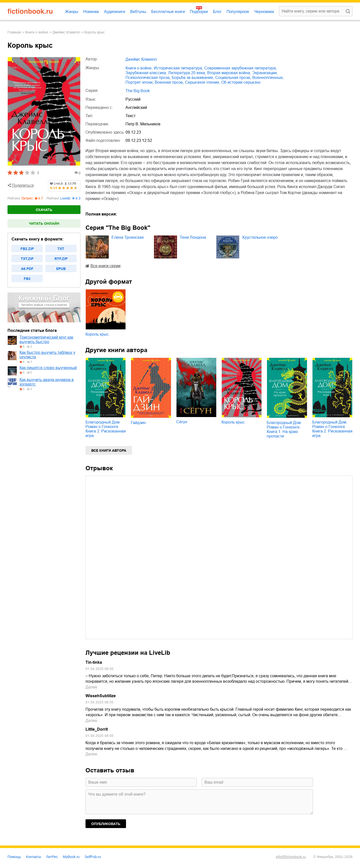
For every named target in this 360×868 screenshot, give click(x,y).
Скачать (44, 210)
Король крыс (97, 334)
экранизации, (265, 73)
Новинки (91, 12)
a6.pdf (27, 269)
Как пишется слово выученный (48, 368)
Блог (217, 12)
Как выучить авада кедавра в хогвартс (47, 382)
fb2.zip (27, 249)
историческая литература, (178, 68)
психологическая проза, (148, 78)
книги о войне (37, 32)
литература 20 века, (187, 73)
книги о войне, (139, 68)
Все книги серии (105, 266)
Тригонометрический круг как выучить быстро (46, 339)
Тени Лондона (193, 237)
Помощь (14, 857)
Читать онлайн (44, 223)
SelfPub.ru (93, 857)
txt (61, 249)
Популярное (238, 12)
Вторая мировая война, (229, 73)
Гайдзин (138, 423)
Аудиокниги (115, 12)
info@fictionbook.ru (291, 857)
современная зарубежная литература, (240, 68)
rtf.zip (61, 259)
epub (61, 269)
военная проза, (169, 82)
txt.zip (27, 259)
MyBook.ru (71, 857)
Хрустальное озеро (260, 237)
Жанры (72, 12)
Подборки (199, 12)
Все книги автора (109, 450)
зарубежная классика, (146, 73)
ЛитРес (52, 857)
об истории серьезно (241, 82)
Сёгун (182, 422)
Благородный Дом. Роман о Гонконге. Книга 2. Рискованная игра (106, 429)
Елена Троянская (128, 237)
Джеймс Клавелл (66, 32)
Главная (14, 32)
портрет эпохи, (139, 82)
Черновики (264, 12)
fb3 (27, 279)
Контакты (33, 857)
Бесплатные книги (168, 12)
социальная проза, (233, 78)
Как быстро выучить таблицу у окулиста (47, 355)
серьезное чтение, (202, 82)
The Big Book (138, 91)
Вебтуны (138, 12)
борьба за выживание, (193, 78)
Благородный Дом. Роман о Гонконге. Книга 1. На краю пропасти (284, 429)
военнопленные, (268, 78)
